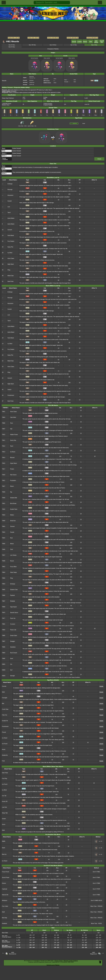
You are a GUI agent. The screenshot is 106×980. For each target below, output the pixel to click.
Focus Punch (6, 872)
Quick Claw (31, 125)
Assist (4, 749)
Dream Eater (14, 636)
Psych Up (13, 618)
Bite (3, 704)
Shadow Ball (13, 498)
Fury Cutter (5, 906)
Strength (12, 676)
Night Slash (11, 264)
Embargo (10, 184)
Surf (11, 670)
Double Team (14, 509)
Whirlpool (5, 900)
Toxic (11, 423)
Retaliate (12, 601)
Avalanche (5, 755)
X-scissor (13, 624)
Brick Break (13, 503)
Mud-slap (5, 918)
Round (12, 561)
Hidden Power (14, 435)
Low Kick (4, 807)
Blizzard (12, 458)
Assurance (10, 195)
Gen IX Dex (12, 45)
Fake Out (5, 715)
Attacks (85, 42)
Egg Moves (96, 41)
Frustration (13, 481)
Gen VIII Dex (32, 45)
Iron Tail (4, 796)
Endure (4, 883)
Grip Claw (22, 125)
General (74, 42)
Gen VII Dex (53, 45)
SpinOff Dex (102, 41)
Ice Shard (5, 738)
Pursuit (4, 732)
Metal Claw (11, 276)
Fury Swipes (11, 241)
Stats (91, 42)
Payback (12, 595)
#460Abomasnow (13, 953)
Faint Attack (11, 235)
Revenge (10, 190)
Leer (9, 207)
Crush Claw (5, 709)
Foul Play (5, 779)
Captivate (5, 889)
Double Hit (5, 721)
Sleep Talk (5, 813)
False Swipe (13, 572)
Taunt (9, 213)
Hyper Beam (13, 463)
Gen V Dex (94, 45)
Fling (9, 270)
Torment (12, 526)
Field (84, 123)
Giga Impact (13, 607)
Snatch (9, 390)
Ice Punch (5, 744)
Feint (3, 761)
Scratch (10, 201)
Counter (4, 686)
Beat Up (4, 854)
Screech (10, 230)
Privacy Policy (59, 961)
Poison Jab (13, 630)
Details (99, 159)
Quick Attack (11, 218)
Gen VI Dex (74, 45)
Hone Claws (11, 258)
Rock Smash (14, 653)
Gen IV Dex (12, 47)
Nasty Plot (10, 247)
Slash (4, 848)
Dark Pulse (10, 281)
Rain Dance (13, 475)
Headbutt (4, 923)
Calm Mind (13, 417)
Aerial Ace (13, 521)
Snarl (11, 659)
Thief (11, 549)
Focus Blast (13, 567)
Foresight (5, 698)
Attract (12, 544)
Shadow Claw (14, 590)
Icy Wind (10, 253)
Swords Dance (14, 613)
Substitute (13, 647)
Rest (11, 538)
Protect (12, 469)
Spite (3, 692)
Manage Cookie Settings (71, 961)
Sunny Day (13, 440)
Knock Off (5, 801)
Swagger (12, 641)
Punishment (11, 395)
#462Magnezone (94, 953)
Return (12, 486)
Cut (11, 664)
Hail (11, 429)
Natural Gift (5, 895)
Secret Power (6, 878)
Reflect (12, 515)
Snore (4, 824)
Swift (3, 912)
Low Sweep (13, 555)
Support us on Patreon (53, 965)
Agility (4, 841)
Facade (12, 532)
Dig (11, 492)
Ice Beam (13, 452)
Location (79, 42)
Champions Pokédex (53, 49)
